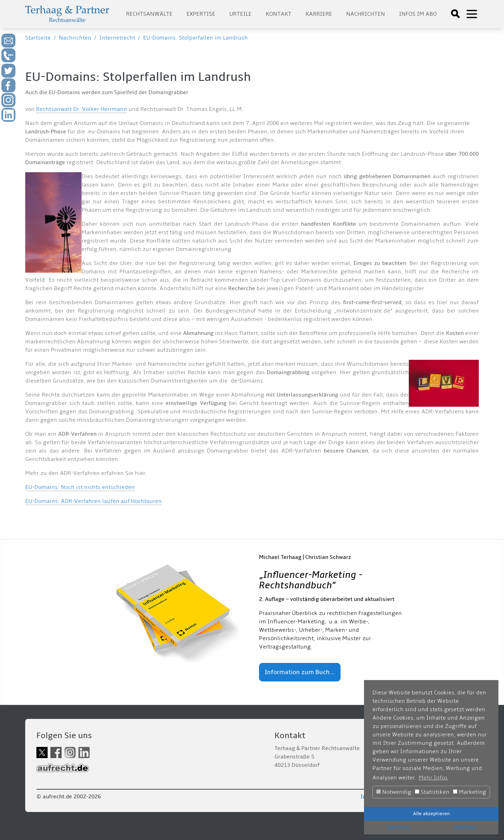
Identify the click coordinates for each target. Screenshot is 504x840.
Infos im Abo (418, 14)
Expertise (201, 14)
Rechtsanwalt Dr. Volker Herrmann (82, 109)
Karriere (319, 14)
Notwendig (394, 792)
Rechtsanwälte (149, 14)
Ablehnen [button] (465, 827)
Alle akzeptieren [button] (431, 814)
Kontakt (279, 14)
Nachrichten (366, 14)
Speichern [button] (398, 827)
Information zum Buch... (300, 672)
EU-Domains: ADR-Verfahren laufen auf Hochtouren (93, 501)
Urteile (240, 14)
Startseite (38, 38)
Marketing (470, 792)
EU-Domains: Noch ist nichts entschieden (80, 487)
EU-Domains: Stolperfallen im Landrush (195, 38)
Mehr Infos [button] (433, 778)
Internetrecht (117, 38)
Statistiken (432, 792)
